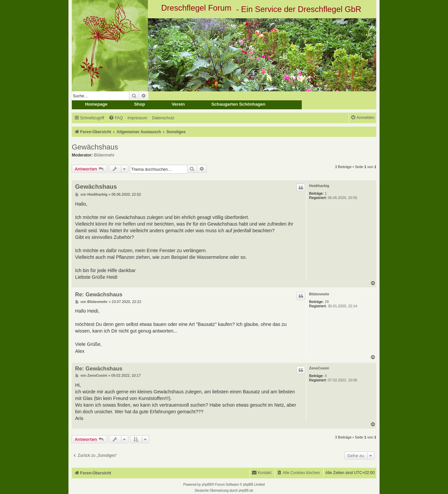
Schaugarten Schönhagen (238, 104)
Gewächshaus (95, 147)
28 (327, 302)
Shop (139, 104)
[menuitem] (116, 118)
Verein (178, 104)
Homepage (96, 104)
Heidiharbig (319, 186)
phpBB (207, 485)
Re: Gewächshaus (99, 294)
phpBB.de (246, 491)
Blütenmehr (104, 155)
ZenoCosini (319, 368)
